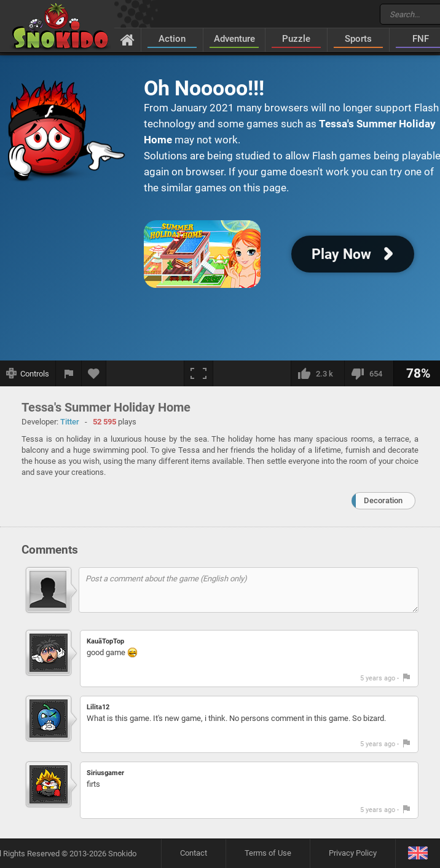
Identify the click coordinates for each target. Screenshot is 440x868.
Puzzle (296, 39)
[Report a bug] (69, 373)
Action (172, 39)
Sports (358, 39)
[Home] (128, 39)
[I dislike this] (369, 373)
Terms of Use (268, 853)
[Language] (418, 854)
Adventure (234, 39)
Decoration (383, 500)
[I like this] (317, 373)
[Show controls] (28, 373)
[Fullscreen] (198, 373)
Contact (194, 853)
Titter (70, 422)
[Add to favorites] (94, 373)
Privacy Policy (353, 853)
